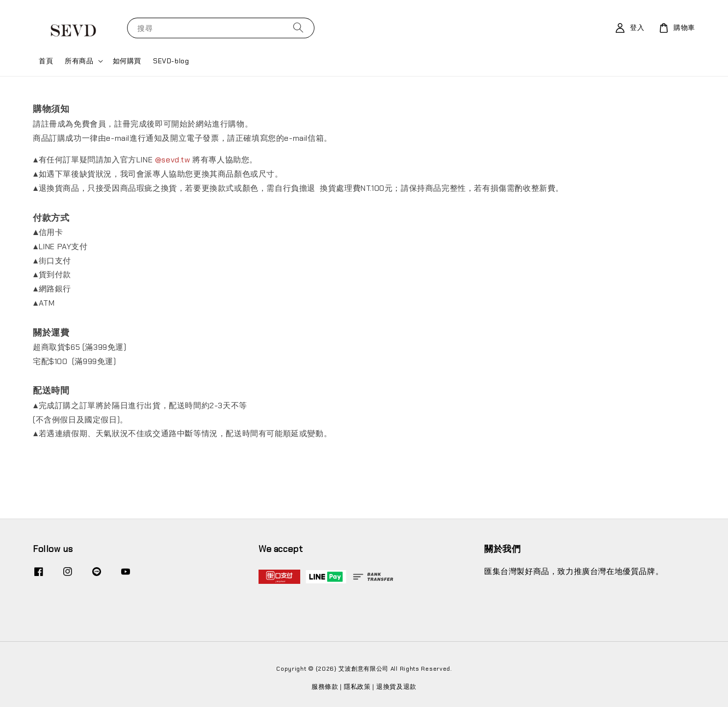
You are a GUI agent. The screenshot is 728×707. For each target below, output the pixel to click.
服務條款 (325, 687)
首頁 (46, 61)
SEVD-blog (171, 61)
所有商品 (79, 61)
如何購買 (127, 61)
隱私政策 (357, 687)
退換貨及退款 (396, 687)
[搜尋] (298, 28)
